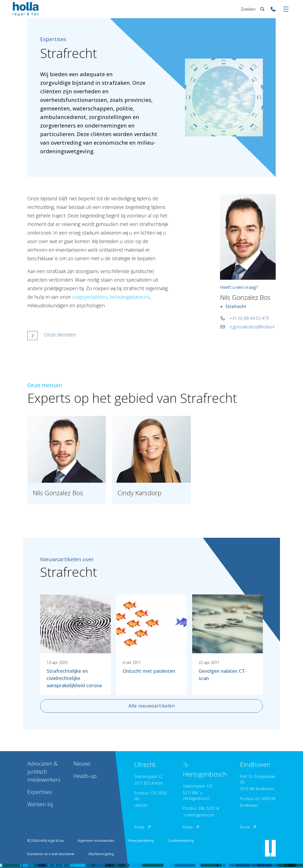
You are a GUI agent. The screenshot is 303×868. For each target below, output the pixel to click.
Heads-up (85, 776)
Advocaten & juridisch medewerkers (44, 772)
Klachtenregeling (101, 854)
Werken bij (40, 804)
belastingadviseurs (130, 297)
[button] (98, 336)
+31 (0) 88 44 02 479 (245, 318)
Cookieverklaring (181, 841)
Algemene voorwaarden (96, 841)
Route (143, 827)
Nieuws (82, 764)
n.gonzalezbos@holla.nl (247, 327)
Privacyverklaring (141, 841)
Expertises (40, 792)
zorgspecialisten (90, 297)
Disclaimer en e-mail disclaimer (51, 854)
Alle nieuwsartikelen (152, 706)
